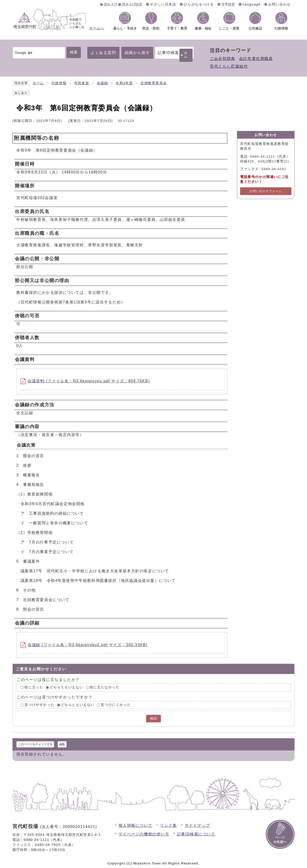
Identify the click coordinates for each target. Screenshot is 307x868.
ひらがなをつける (199, 4)
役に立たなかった (105, 687)
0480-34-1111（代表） (44, 840)
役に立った (34, 687)
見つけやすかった (39, 705)
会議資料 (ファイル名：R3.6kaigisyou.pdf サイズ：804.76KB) (85, 381)
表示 (186, 55)
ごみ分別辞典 (223, 59)
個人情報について (135, 825)
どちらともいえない (66, 687)
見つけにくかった (116, 705)
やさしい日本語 (163, 4)
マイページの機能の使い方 (144, 834)
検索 (74, 52)
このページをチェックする (35, 744)
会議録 (103, 83)
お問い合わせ (279, 4)
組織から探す (137, 53)
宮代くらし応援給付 (229, 66)
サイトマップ (197, 825)
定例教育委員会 (154, 83)
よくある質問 (103, 53)
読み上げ (111, 4)
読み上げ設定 (132, 4)
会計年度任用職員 (256, 59)
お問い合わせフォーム (266, 191)
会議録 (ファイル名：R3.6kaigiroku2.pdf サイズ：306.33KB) (84, 645)
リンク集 (168, 825)
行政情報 (59, 83)
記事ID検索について (196, 834)
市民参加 (82, 83)
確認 (153, 718)
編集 (62, 744)
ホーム (38, 83)
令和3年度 (124, 83)
